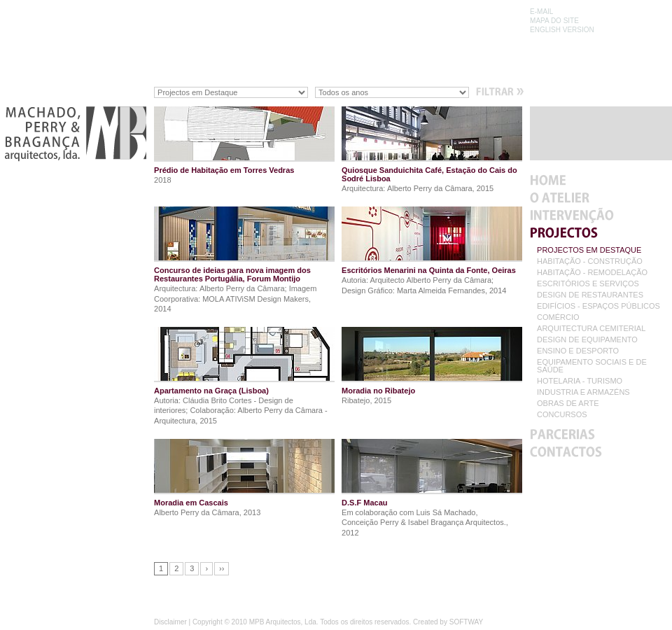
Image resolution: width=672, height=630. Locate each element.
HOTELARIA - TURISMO (580, 381)
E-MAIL (541, 12)
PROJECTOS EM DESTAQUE (589, 250)
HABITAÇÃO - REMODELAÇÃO (592, 273)
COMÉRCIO (558, 317)
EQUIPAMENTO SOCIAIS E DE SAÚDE (592, 366)
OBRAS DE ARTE (568, 404)
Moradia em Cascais (191, 503)
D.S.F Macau (364, 503)
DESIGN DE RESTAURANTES (590, 295)
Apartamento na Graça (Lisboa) (211, 391)
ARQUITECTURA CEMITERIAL (591, 329)
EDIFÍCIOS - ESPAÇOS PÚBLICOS (598, 306)
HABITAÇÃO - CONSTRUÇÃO (590, 261)
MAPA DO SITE (554, 21)
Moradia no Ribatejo (378, 391)
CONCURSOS (562, 415)
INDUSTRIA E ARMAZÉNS (583, 392)
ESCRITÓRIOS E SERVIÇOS (588, 284)
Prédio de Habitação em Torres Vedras (224, 170)
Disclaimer (170, 622)
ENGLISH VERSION (562, 30)
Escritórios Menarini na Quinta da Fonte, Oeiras (429, 270)
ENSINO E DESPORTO (578, 351)
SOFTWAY (466, 622)
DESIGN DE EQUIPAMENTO (587, 340)
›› (222, 568)
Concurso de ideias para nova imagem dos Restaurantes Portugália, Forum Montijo (232, 274)
